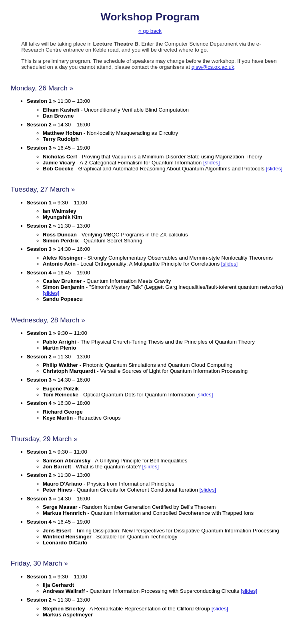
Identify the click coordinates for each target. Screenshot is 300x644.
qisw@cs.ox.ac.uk (213, 67)
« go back (150, 31)
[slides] (211, 163)
